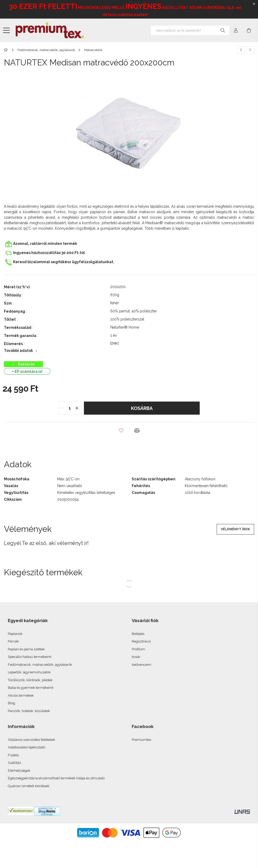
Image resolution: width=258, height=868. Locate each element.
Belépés (138, 634)
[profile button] (236, 30)
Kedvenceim (142, 665)
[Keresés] (223, 30)
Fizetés (13, 755)
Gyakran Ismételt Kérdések (29, 786)
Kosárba (142, 408)
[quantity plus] (77, 408)
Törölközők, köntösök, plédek (30, 680)
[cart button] (249, 30)
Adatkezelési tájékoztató (27, 747)
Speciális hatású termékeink (30, 657)
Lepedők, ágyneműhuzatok (29, 672)
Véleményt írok (235, 529)
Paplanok (15, 634)
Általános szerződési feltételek (31, 740)
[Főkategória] (7, 50)
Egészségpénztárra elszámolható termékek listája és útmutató (56, 778)
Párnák (13, 641)
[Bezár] (254, 4)
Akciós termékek (21, 695)
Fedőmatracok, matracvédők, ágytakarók (40, 665)
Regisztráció (141, 641)
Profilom (138, 649)
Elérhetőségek (19, 771)
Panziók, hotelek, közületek (29, 711)
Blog (12, 703)
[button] (121, 431)
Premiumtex (142, 740)
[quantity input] (70, 408)
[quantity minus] (63, 408)
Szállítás (14, 763)
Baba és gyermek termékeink (31, 688)
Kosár (136, 657)
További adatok (18, 351)
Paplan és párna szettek (26, 649)
